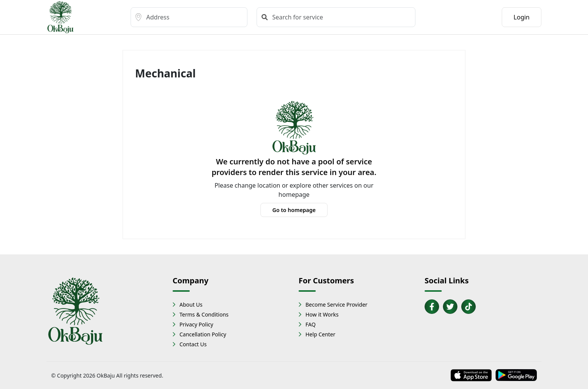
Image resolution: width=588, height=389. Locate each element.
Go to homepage (294, 210)
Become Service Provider (336, 305)
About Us (191, 305)
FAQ (311, 324)
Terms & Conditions (204, 314)
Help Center (320, 334)
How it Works (322, 314)
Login (522, 17)
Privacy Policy (196, 324)
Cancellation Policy (203, 334)
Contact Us (193, 344)
